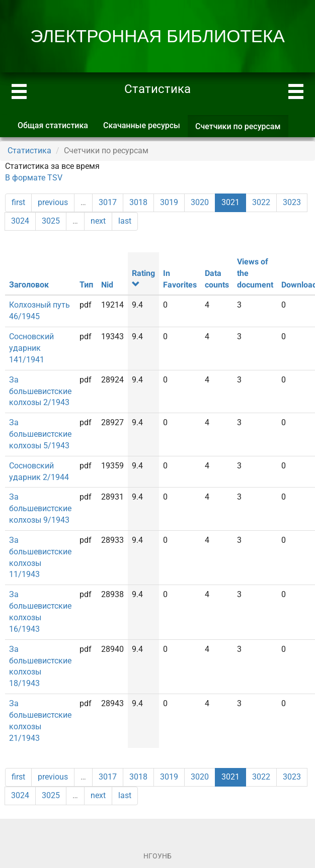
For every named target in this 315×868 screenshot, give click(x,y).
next (98, 221)
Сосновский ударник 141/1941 (31, 348)
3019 (169, 202)
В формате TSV (34, 178)
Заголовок (29, 285)
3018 (138, 202)
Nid (107, 285)
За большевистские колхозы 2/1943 (40, 391)
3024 (20, 221)
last (125, 221)
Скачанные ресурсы (142, 125)
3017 (108, 202)
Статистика (29, 151)
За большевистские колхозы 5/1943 (40, 434)
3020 (200, 202)
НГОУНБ (157, 856)
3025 (51, 221)
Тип (86, 285)
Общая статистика (53, 125)
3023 (292, 202)
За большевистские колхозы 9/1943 (40, 508)
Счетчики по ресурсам (242, 129)
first (18, 202)
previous (53, 202)
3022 (261, 202)
